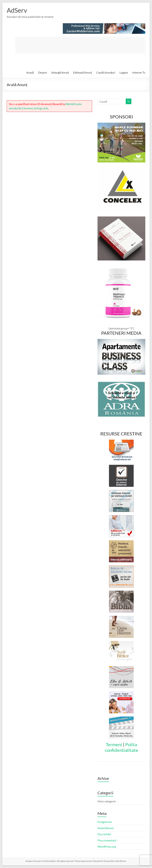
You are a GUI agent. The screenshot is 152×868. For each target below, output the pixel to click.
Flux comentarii (107, 840)
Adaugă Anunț (60, 72)
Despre (42, 72)
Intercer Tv (139, 72)
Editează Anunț (82, 72)
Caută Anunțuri (106, 72)
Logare (124, 72)
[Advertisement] (80, 45)
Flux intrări (104, 834)
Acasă (30, 72)
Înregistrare (105, 822)
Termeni (114, 744)
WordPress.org (107, 846)
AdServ (17, 10)
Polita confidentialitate (121, 747)
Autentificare (106, 828)
